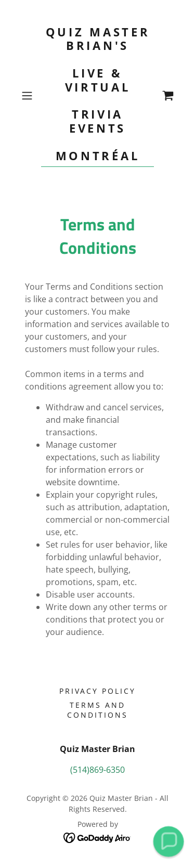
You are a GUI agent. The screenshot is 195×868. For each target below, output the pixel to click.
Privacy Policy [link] (98, 691)
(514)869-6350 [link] (97, 770)
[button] (29, 96)
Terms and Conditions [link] (97, 710)
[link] (98, 96)
